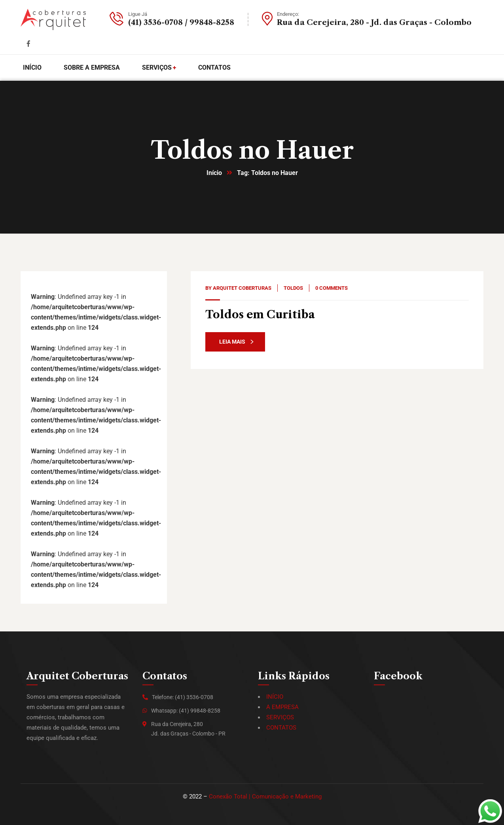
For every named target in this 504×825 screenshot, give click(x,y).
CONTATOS (281, 728)
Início (214, 173)
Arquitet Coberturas (242, 288)
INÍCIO (275, 697)
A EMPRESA (282, 707)
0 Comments (332, 288)
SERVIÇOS (280, 717)
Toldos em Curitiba (260, 315)
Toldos (293, 288)
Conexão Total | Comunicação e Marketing (265, 796)
